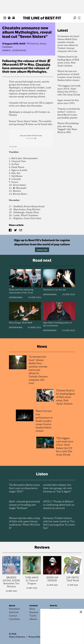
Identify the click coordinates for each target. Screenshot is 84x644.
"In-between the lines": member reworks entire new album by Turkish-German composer (69, 44)
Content (34, 606)
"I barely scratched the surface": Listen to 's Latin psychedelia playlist (69, 113)
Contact (13, 616)
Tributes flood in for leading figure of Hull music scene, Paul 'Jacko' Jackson (68, 61)
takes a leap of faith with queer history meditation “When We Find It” (24, 523)
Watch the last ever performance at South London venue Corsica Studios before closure (69, 76)
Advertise (14, 612)
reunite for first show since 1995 (68, 102)
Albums (33, 619)
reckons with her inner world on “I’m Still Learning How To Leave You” (59, 523)
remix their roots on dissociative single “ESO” (24, 488)
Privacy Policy (35, 637)
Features (34, 612)
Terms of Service (17, 637)
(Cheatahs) (19, 50)
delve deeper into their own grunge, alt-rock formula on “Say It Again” (57, 488)
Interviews (16, 297)
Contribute (14, 619)
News (7, 50)
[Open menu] (79, 18)
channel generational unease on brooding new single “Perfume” (24, 505)
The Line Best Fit (42, 18)
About (12, 606)
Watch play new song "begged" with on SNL (68, 128)
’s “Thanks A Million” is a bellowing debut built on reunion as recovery (59, 505)
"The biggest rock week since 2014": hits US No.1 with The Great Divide (69, 90)
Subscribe (42, 250)
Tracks (33, 616)
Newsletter (14, 609)
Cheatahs (43, 64)
